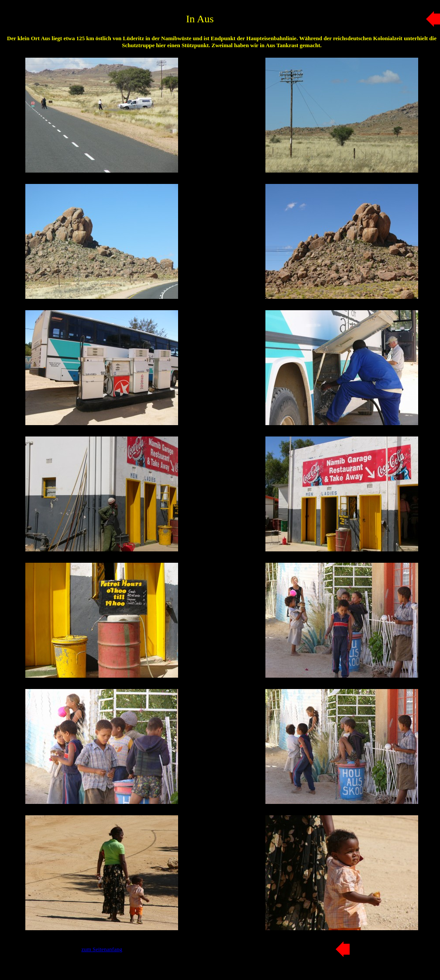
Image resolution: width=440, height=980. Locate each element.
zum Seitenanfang (102, 949)
